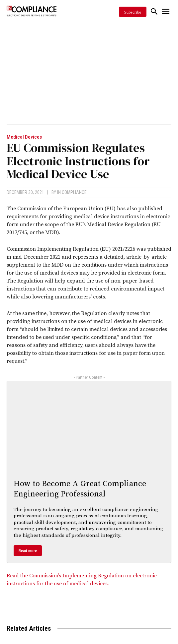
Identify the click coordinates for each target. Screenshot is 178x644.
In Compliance (72, 192)
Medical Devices (24, 137)
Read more (28, 551)
